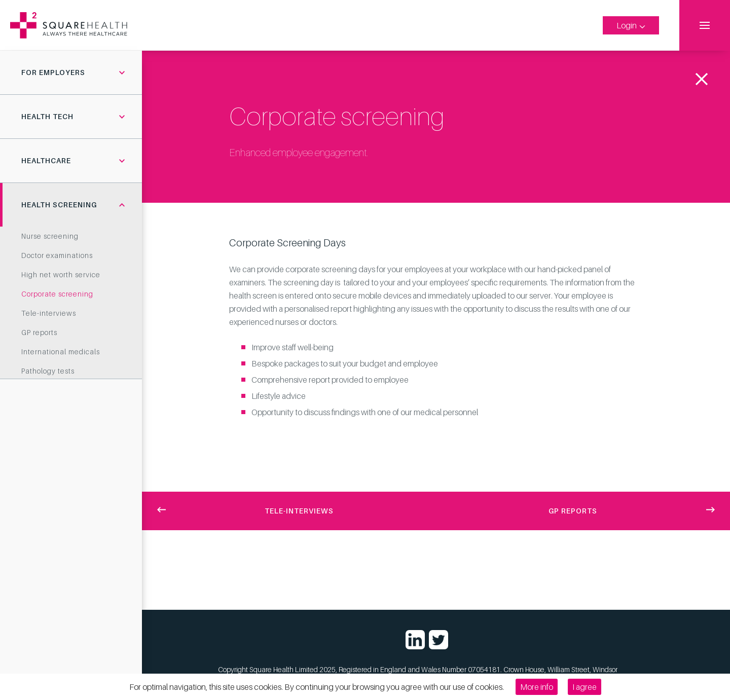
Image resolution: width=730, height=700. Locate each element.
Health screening (59, 205)
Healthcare (46, 160)
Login (631, 25)
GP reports (39, 332)
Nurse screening (50, 236)
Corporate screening (57, 294)
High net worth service (61, 274)
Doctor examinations (57, 255)
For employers (53, 72)
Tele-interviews (49, 313)
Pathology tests (48, 371)
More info (537, 687)
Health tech (47, 116)
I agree (585, 687)
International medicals (61, 352)
